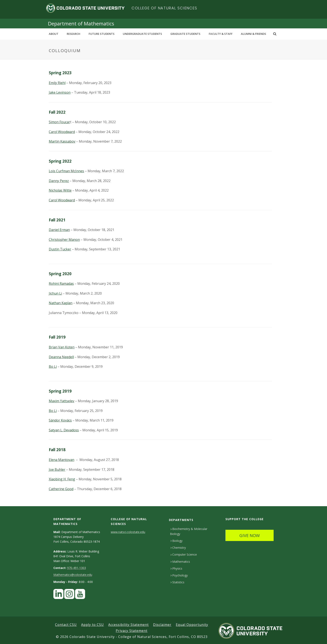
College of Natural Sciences (164, 8)
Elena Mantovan (62, 460)
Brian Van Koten (62, 347)
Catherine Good (61, 489)
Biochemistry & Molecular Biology (189, 531)
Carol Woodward (62, 132)
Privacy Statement (132, 631)
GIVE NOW (250, 535)
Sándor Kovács (60, 420)
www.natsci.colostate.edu (128, 532)
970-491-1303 (77, 568)
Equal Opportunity (192, 625)
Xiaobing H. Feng (62, 479)
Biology (177, 541)
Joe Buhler (57, 470)
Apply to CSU (92, 625)
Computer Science (184, 554)
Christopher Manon (64, 240)
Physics (176, 568)
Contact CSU (66, 625)
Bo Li (53, 367)
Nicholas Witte (60, 190)
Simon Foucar (59, 122)
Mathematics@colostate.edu (73, 575)
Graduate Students (185, 34)
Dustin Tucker (60, 249)
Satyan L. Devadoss (64, 430)
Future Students (102, 34)
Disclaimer (162, 625)
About (54, 34)
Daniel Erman (59, 230)
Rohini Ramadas (61, 284)
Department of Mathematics (81, 23)
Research (74, 34)
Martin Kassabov (62, 141)
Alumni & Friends (253, 34)
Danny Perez (59, 181)
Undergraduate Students (142, 34)
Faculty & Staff (221, 34)
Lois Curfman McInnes (66, 171)
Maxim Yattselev (62, 401)
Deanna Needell (61, 357)
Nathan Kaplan (61, 303)
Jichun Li (55, 293)
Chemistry (178, 548)
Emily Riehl (57, 83)
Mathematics (180, 562)
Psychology (179, 575)
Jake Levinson (60, 92)
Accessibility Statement (128, 625)
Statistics (177, 582)
